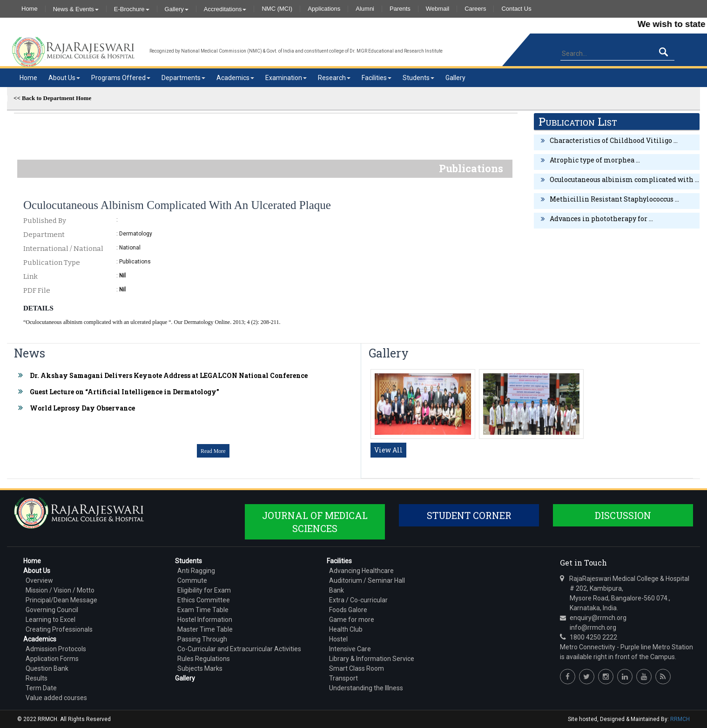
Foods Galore (348, 610)
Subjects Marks (200, 668)
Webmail (438, 9)
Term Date (41, 688)
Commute (192, 580)
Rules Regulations (204, 659)
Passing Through (202, 639)
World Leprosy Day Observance (82, 408)
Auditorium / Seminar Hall (367, 580)
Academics (235, 78)
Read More (213, 451)
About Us (64, 78)
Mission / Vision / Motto (60, 590)
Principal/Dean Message (61, 600)
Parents (400, 9)
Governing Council (52, 610)
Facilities (377, 78)
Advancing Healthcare (361, 571)
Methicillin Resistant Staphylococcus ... (614, 199)
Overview (39, 580)
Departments (183, 78)
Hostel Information (205, 620)
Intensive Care (350, 649)
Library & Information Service (372, 659)
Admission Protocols (56, 649)
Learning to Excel (50, 620)
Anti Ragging (196, 571)
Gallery (177, 9)
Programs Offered (121, 78)
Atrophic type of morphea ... (595, 160)
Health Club (346, 629)
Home (30, 9)
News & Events (76, 9)
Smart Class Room (357, 668)
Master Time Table (205, 629)
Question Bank (47, 668)
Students (418, 78)
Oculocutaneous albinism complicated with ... (624, 179)
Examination (286, 78)
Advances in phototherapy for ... (601, 219)
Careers (475, 9)
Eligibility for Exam (204, 590)
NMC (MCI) (277, 9)
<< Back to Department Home (52, 98)
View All (388, 450)
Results (37, 678)
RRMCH (680, 719)
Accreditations (225, 9)
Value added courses (56, 698)
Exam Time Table (203, 610)
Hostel (338, 639)
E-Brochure (132, 9)
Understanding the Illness (366, 688)
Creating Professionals (59, 629)
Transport (343, 678)
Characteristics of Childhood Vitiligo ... (614, 140)
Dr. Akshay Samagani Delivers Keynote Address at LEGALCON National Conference (169, 375)
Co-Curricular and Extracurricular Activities (239, 649)
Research (334, 78)
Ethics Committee (204, 600)
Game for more (352, 620)
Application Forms (52, 659)
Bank (337, 590)
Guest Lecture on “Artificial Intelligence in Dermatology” (125, 392)
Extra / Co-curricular (358, 600)
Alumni (365, 9)
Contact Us (516, 9)
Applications (324, 9)
